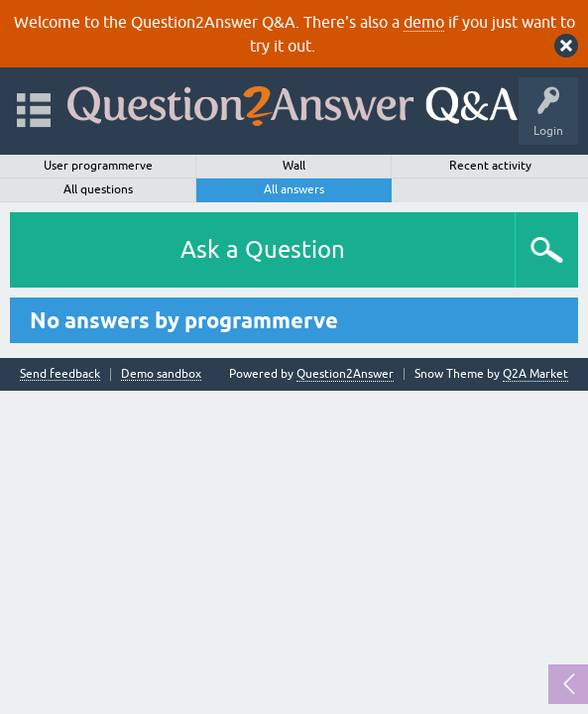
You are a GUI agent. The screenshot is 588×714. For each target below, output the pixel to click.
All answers (294, 189)
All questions (98, 189)
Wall (294, 166)
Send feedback (60, 374)
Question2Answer (345, 374)
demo (424, 22)
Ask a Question (263, 249)
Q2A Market (535, 374)
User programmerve (98, 166)
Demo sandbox (161, 374)
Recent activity (490, 166)
